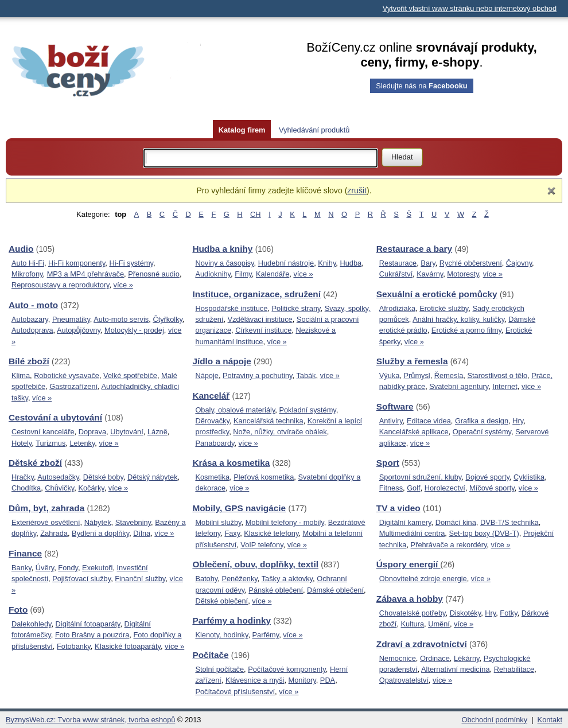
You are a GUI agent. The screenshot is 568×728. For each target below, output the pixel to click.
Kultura (413, 624)
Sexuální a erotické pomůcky (437, 294)
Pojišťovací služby (81, 579)
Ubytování (127, 432)
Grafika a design (482, 421)
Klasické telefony (271, 533)
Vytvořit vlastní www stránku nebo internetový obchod (470, 8)
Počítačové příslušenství (235, 692)
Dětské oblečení (221, 601)
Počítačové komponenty (287, 669)
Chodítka (26, 488)
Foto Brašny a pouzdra (92, 635)
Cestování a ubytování (55, 417)
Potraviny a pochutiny (257, 375)
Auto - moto (33, 305)
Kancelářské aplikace (414, 432)
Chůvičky (59, 488)
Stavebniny (133, 522)
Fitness (391, 488)
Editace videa (429, 421)
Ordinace (435, 658)
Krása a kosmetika (231, 463)
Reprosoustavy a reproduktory (60, 285)
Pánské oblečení (276, 590)
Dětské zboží (35, 463)
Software (395, 406)
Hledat (402, 157)
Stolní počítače (219, 669)
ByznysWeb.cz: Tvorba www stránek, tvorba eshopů (90, 720)
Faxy (232, 533)
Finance (25, 553)
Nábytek (98, 522)
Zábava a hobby (410, 599)
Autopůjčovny (79, 330)
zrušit (357, 190)
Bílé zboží (29, 361)
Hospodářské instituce (231, 308)
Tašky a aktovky (287, 579)
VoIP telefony (262, 545)
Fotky (508, 613)
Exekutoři (97, 568)
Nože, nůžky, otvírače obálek (280, 432)
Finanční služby (140, 579)
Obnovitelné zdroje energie (423, 579)
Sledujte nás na (421, 86)
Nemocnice (398, 658)
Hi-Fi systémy (131, 263)
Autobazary (30, 319)
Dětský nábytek (153, 477)
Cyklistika (529, 477)
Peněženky (239, 579)
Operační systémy (482, 432)
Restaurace (398, 263)
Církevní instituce (263, 330)
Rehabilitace (514, 669)
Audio (21, 249)
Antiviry (391, 421)
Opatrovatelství (404, 680)
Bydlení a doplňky (100, 533)
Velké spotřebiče (130, 375)
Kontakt (550, 720)
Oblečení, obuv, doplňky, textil (255, 564)
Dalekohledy (31, 624)
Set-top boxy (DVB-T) (484, 533)
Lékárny (467, 658)
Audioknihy (213, 274)
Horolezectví (445, 488)
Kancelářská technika (269, 421)
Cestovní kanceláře (43, 432)
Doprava (92, 432)
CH (255, 214)
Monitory (302, 680)
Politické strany (296, 308)
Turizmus (50, 443)
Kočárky (91, 488)
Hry (518, 421)
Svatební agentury (459, 386)
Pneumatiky (71, 319)
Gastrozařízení (73, 386)
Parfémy (266, 635)
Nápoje (207, 375)
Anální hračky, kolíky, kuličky (458, 319)
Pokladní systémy (307, 410)
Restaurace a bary (414, 249)
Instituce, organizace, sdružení (256, 294)
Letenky (82, 443)
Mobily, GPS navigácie (239, 508)
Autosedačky (58, 477)
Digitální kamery (405, 522)
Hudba (351, 263)
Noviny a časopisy (224, 263)
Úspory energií (409, 564)
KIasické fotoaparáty (128, 646)
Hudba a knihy (222, 249)
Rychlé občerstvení (471, 263)
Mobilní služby (218, 522)
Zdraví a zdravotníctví (422, 644)
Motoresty (463, 274)
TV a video (398, 508)
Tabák (306, 375)
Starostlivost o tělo (497, 375)
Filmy (243, 274)
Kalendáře (273, 274)
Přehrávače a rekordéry (449, 545)
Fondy (68, 568)
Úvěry (45, 568)
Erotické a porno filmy (466, 330)
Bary (428, 263)
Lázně (157, 432)
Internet (505, 386)
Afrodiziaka (397, 308)
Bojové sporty (487, 477)
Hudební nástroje (286, 263)
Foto (18, 610)
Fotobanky (74, 646)
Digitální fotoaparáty (88, 624)
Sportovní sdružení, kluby (420, 477)
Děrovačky (212, 421)
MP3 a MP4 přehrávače (85, 274)
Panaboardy (215, 443)
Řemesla (449, 375)
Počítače (210, 655)
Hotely (22, 443)
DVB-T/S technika (509, 522)
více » (123, 285)
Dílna (142, 533)
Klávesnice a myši (255, 680)
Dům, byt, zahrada (46, 508)
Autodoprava (32, 330)
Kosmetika (212, 477)
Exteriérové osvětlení (46, 522)
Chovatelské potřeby (413, 613)
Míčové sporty (492, 488)
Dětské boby (103, 477)
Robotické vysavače (67, 375)
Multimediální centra (412, 533)
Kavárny (430, 274)
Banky (22, 568)
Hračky (23, 477)
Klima (21, 375)
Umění (439, 624)
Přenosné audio (154, 274)
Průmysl (417, 375)
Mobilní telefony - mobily (285, 522)
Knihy (327, 263)
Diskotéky (466, 613)
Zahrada (54, 533)
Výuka (390, 375)
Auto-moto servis (121, 319)
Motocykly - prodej (134, 330)
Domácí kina (456, 522)
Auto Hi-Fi (28, 263)
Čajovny (519, 263)
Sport (388, 463)
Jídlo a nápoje (221, 361)
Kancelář (211, 396)
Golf (413, 488)
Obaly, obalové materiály (235, 410)
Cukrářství (396, 274)
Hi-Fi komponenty (77, 263)
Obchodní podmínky (495, 720)
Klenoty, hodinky (221, 635)
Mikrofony (27, 274)
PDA (328, 680)
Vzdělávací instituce (260, 319)
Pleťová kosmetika (264, 477)
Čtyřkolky (168, 319)
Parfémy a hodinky (232, 620)
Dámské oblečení (335, 590)
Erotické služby (444, 308)
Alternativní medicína (456, 669)
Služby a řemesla (412, 361)
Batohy (206, 579)
